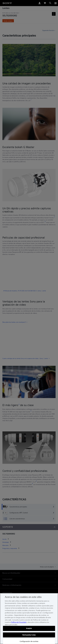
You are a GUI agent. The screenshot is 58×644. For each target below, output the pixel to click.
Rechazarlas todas (29, 635)
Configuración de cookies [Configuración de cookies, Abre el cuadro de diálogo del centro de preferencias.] (29, 641)
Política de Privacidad (18, 622)
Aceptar (29, 628)
